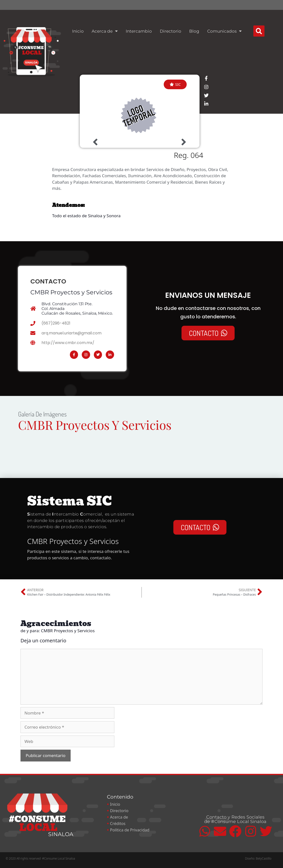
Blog (194, 31)
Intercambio (139, 31)
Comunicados (224, 31)
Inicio (78, 31)
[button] (259, 31)
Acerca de (105, 31)
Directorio (171, 31)
